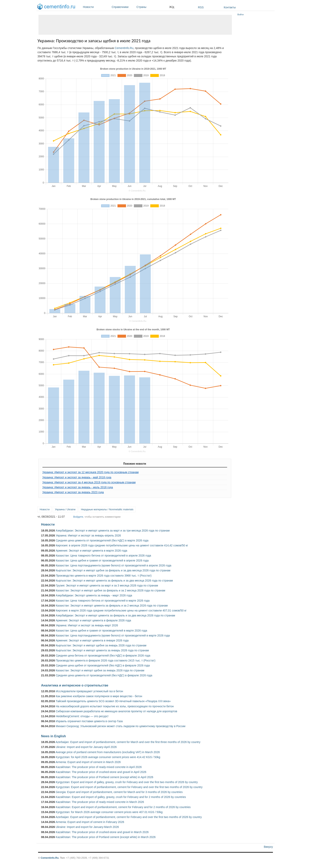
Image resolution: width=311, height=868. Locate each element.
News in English (53, 736)
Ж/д (172, 7)
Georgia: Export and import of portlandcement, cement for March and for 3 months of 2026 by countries (119, 792)
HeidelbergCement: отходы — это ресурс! (82, 716)
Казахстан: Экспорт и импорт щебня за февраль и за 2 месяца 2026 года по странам (110, 590)
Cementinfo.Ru (50, 858)
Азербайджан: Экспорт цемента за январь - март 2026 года (94, 595)
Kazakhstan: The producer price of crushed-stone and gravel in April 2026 (101, 772)
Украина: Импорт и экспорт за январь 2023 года (73, 492)
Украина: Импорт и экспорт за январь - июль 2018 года (78, 487)
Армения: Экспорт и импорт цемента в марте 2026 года (91, 551)
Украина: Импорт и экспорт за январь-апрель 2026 (88, 535)
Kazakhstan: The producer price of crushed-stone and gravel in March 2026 (102, 832)
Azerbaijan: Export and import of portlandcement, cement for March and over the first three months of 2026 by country (128, 742)
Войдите (78, 517)
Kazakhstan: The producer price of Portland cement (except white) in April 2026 (105, 777)
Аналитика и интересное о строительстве (75, 685)
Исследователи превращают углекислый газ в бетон (89, 691)
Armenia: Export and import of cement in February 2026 (90, 822)
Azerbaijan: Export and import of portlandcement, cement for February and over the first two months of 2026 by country (129, 817)
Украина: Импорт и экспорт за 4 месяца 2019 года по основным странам (89, 482)
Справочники (123, 7)
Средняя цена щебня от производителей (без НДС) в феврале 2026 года (103, 665)
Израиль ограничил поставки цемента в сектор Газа (89, 721)
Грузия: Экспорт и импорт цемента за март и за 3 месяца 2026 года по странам (107, 585)
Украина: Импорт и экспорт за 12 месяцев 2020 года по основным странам (91, 472)
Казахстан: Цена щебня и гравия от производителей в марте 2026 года (101, 631)
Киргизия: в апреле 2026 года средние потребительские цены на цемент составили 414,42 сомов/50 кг (122, 545)
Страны (152, 7)
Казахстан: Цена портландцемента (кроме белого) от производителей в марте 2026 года (113, 635)
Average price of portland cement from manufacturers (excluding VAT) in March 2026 (108, 752)
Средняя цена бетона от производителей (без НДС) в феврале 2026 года (103, 656)
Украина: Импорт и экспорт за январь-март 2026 (87, 625)
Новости (96, 7)
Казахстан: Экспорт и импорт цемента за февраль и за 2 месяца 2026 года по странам (112, 606)
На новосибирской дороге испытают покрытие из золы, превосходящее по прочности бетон (115, 706)
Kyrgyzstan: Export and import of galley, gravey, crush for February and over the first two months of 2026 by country (127, 782)
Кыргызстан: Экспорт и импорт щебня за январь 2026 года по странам (101, 645)
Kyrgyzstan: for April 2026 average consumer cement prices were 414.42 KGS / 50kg (108, 757)
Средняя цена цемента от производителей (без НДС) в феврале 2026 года (104, 675)
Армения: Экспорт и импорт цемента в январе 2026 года (92, 640)
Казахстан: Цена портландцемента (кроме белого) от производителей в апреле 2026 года (114, 565)
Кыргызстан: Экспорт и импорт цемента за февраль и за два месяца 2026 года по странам (114, 581)
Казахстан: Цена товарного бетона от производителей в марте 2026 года (103, 601)
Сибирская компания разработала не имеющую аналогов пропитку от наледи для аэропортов (116, 711)
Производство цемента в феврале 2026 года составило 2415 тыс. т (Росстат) (106, 660)
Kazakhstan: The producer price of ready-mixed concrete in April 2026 (99, 767)
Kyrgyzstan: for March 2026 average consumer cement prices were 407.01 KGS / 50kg (109, 812)
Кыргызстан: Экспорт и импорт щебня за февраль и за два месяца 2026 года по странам (113, 570)
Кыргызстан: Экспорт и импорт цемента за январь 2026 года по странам (102, 650)
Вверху (268, 847)
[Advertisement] (135, 25)
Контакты (230, 7)
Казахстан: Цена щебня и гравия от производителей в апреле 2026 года (102, 560)
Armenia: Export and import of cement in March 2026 (88, 762)
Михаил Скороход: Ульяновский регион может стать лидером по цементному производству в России (121, 726)
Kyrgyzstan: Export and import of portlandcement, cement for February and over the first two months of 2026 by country (129, 787)
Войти (240, 14)
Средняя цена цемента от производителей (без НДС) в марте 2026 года (102, 540)
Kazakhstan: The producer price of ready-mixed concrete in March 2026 (100, 802)
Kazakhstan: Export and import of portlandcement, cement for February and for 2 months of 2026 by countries (123, 807)
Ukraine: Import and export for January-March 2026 (87, 827)
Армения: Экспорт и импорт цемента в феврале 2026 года (93, 620)
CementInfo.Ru (124, 48)
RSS (201, 7)
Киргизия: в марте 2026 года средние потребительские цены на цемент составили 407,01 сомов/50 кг (121, 610)
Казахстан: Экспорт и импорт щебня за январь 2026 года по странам (100, 670)
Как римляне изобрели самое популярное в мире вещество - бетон (99, 696)
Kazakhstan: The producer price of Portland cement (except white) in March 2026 (106, 837)
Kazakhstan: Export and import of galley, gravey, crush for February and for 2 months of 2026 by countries (121, 797)
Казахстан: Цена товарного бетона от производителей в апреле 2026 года (103, 556)
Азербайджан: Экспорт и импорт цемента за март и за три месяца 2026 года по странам (113, 531)
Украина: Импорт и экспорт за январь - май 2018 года (77, 477)
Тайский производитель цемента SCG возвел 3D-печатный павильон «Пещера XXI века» (113, 701)
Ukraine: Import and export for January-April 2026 (86, 747)
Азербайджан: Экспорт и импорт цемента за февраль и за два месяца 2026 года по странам (115, 615)
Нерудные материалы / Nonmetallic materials (107, 509)
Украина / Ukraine (65, 509)
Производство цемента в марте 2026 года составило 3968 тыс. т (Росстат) (104, 576)
